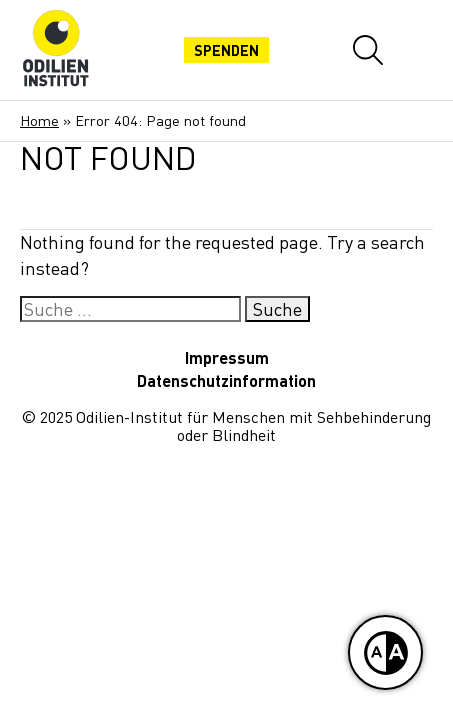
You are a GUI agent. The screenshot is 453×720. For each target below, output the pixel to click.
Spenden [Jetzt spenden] (226, 50)
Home (39, 120)
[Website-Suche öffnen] (368, 50)
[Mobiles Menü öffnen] (418, 50)
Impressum (227, 357)
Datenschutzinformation (226, 380)
